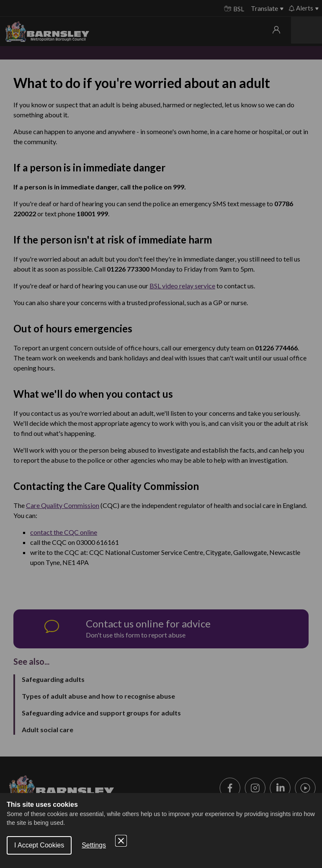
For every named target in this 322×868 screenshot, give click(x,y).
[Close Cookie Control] (121, 841)
